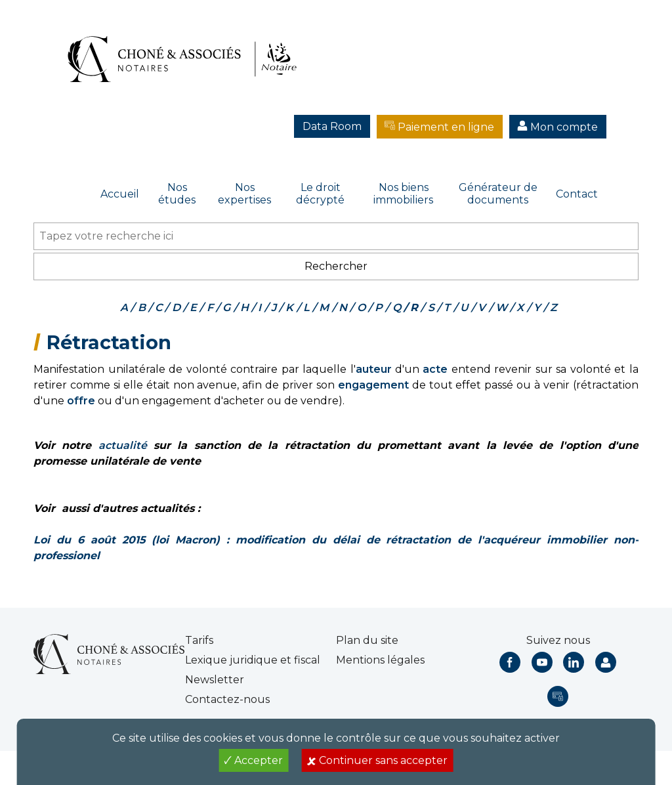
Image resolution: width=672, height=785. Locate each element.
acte (435, 369)
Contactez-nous (227, 699)
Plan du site (367, 640)
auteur (374, 369)
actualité (123, 445)
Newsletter (215, 680)
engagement (373, 385)
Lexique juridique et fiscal (253, 660)
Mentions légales (380, 660)
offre (81, 401)
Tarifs (199, 640)
